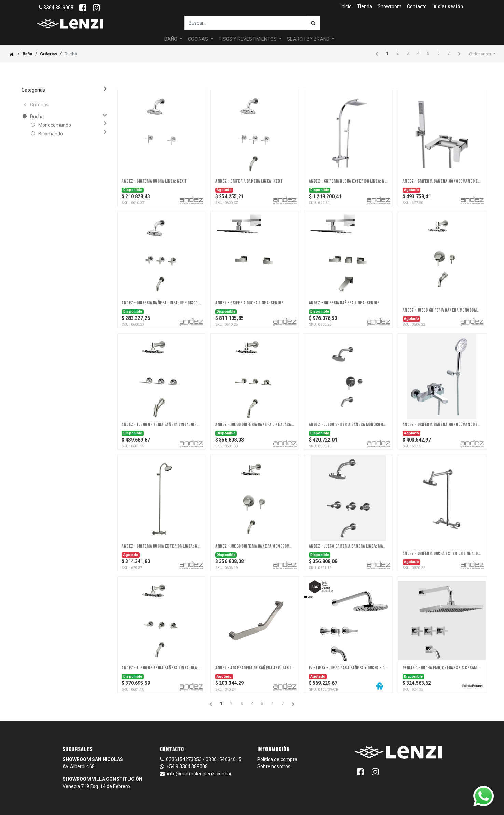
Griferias (49, 54)
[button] (482, 54)
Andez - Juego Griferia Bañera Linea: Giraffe (161, 425)
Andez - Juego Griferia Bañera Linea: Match (348, 546)
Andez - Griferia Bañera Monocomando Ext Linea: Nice (442, 181)
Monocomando (55, 125)
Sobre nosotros (274, 766)
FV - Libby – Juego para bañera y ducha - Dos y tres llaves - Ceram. (348, 668)
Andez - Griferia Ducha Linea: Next (154, 181)
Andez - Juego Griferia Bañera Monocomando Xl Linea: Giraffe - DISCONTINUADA (442, 310)
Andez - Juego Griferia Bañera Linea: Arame (255, 425)
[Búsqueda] (313, 23)
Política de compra (277, 759)
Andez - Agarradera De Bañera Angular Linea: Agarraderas (255, 668)
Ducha (37, 117)
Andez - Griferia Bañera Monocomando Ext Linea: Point (442, 425)
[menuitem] (346, 7)
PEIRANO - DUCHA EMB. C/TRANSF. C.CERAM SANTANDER (442, 668)
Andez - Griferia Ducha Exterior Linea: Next (161, 546)
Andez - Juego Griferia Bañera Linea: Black (161, 668)
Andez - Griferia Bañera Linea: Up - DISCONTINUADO (161, 303)
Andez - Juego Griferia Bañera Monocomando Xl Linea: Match (255, 546)
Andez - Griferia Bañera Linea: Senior (344, 303)
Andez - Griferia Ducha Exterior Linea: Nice (348, 181)
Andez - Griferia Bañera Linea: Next (249, 181)
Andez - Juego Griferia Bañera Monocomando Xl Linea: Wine (348, 425)
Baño (28, 54)
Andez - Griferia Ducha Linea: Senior (249, 303)
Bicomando (51, 134)
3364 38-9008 (56, 8)
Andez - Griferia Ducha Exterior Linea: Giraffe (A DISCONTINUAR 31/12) (442, 554)
